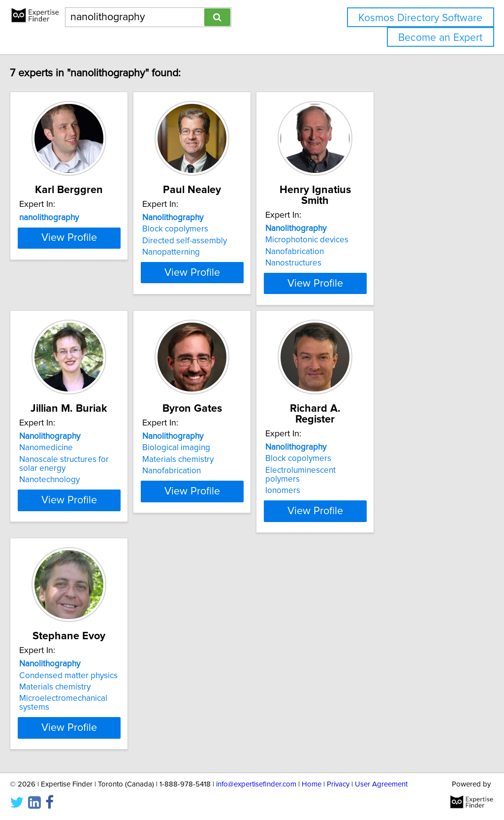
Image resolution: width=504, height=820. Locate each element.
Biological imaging (221, 446)
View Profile (102, 281)
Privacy (338, 784)
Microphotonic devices (377, 229)
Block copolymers (220, 229)
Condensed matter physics (89, 662)
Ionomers (353, 469)
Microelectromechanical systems (100, 686)
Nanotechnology (70, 478)
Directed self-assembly (230, 241)
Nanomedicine (67, 446)
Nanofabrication (364, 241)
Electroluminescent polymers (389, 458)
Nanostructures (363, 252)
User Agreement (381, 784)
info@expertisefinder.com (256, 784)
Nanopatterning (216, 252)
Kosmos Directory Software (420, 18)
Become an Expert (440, 38)
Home (312, 784)
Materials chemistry (223, 458)
